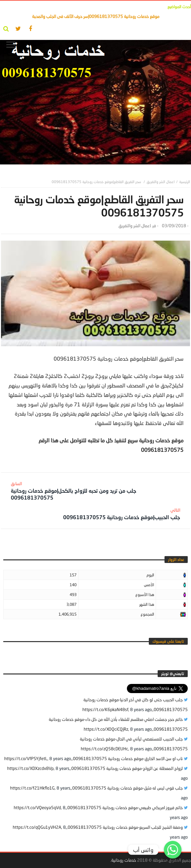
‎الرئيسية (185, 182)
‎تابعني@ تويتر (173, 674)
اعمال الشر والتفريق (161, 182)
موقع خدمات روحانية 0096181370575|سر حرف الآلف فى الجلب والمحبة (96, 16)
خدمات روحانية (124, 860)
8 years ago (141, 709)
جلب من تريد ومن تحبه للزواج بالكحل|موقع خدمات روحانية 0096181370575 (91, 491)
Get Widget (173, 861)
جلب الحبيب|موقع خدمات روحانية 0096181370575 (122, 514)
